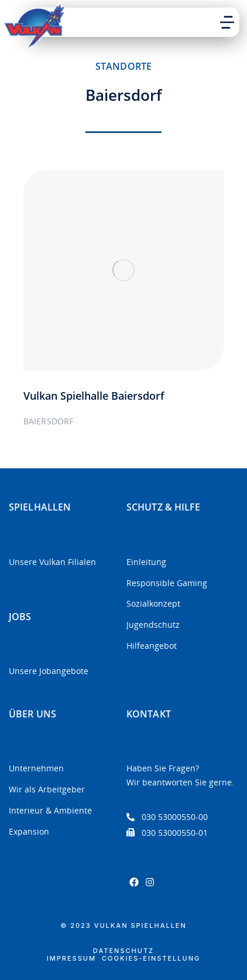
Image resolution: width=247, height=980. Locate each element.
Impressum (71, 959)
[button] (227, 22)
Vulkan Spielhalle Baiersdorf (94, 396)
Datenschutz (123, 951)
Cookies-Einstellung (151, 959)
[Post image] (123, 270)
